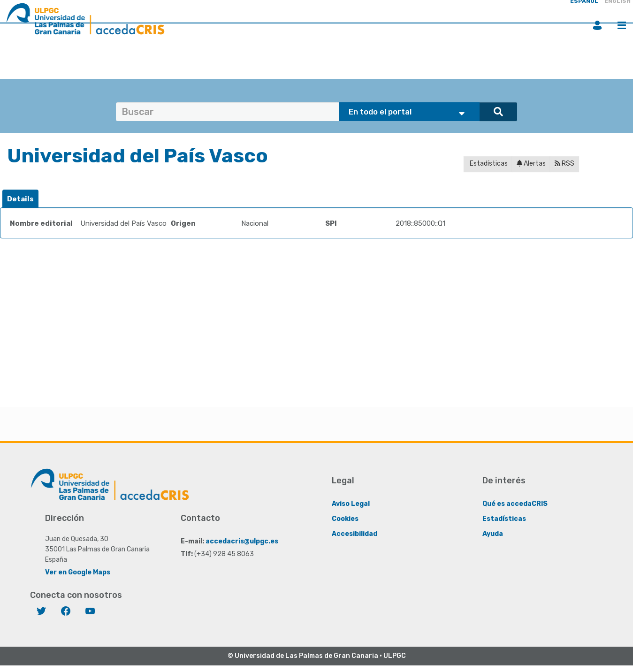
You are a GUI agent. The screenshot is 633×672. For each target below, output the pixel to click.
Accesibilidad (355, 534)
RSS (564, 164)
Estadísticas (488, 164)
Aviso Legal (351, 504)
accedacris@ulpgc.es (242, 541)
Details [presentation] (20, 199)
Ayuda (493, 534)
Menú (622, 25)
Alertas (531, 164)
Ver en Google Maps (78, 572)
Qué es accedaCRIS (515, 504)
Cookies (345, 519)
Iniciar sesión (597, 25)
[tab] (20, 199)
